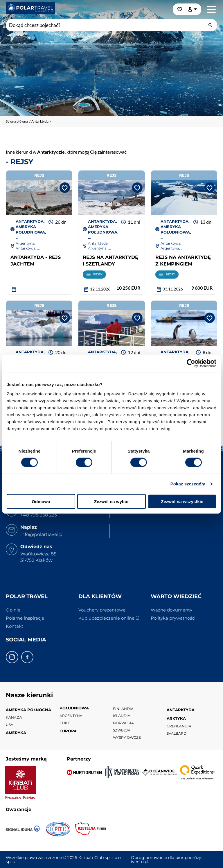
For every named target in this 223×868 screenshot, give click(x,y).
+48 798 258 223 (39, 515)
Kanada (14, 717)
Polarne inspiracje (25, 618)
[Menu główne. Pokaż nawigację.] (211, 9)
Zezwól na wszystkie (182, 501)
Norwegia (123, 723)
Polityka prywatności (173, 618)
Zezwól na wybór (111, 501)
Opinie (13, 610)
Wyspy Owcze (127, 737)
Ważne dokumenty (171, 610)
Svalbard (177, 733)
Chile (65, 723)
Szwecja (122, 730)
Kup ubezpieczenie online (106, 618)
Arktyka (176, 718)
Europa (68, 731)
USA (10, 725)
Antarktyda (181, 710)
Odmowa (41, 501)
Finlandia (123, 709)
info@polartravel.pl (42, 534)
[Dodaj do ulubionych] (64, 187)
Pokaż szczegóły (188, 484)
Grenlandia (179, 726)
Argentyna (71, 716)
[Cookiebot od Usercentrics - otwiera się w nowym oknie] (191, 363)
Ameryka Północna (28, 710)
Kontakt (15, 626)
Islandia (122, 716)
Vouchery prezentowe (102, 610)
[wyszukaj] (211, 25)
